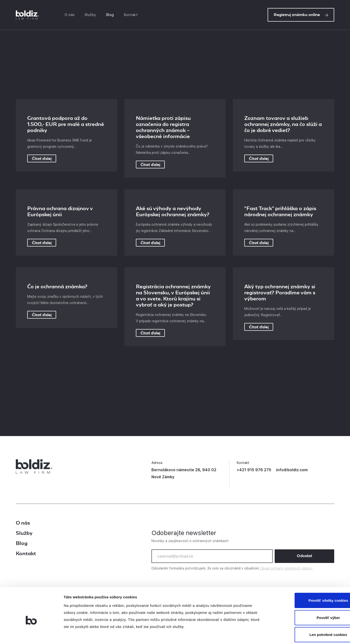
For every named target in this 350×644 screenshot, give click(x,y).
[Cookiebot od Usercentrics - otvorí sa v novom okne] (31, 635)
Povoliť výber (309, 595)
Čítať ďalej (42, 159)
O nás (71, 15)
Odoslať (304, 556)
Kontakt (132, 15)
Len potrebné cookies (309, 612)
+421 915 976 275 (254, 470)
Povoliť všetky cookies (309, 577)
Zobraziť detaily (254, 635)
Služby (91, 15)
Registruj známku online (301, 15)
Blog (111, 15)
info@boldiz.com (292, 470)
